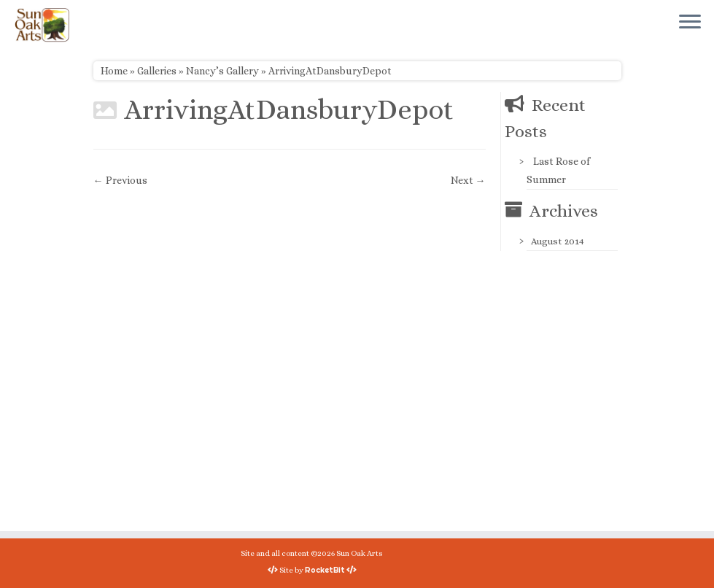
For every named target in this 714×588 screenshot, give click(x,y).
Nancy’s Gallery (222, 71)
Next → (468, 180)
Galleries (157, 71)
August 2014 (558, 241)
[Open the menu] (690, 23)
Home (114, 71)
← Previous (120, 180)
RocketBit (325, 570)
